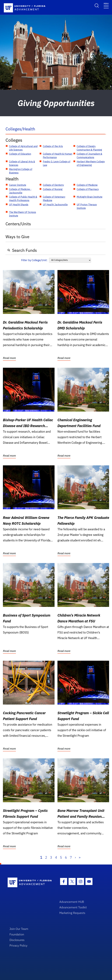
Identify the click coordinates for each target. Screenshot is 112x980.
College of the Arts (53, 146)
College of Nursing (53, 189)
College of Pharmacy (88, 189)
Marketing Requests (72, 913)
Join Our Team (19, 929)
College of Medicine (87, 185)
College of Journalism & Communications (89, 156)
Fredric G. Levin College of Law (57, 163)
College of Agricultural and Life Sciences (23, 148)
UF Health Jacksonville (55, 205)
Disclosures (17, 940)
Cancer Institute (18, 185)
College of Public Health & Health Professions (23, 199)
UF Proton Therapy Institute (87, 206)
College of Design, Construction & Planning (89, 148)
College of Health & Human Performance (58, 156)
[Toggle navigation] (106, 5)
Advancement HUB (72, 902)
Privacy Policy (18, 945)
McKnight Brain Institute (90, 197)
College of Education (20, 154)
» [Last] (80, 857)
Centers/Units (18, 224)
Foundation (17, 934)
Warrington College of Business (21, 171)
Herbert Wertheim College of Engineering (91, 163)
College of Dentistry (53, 185)
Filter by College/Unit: (34, 260)
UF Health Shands (19, 205)
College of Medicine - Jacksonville (20, 191)
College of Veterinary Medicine (54, 199)
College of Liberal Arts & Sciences (22, 163)
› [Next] (75, 857)
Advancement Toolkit (73, 907)
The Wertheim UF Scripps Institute (23, 214)
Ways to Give (17, 237)
